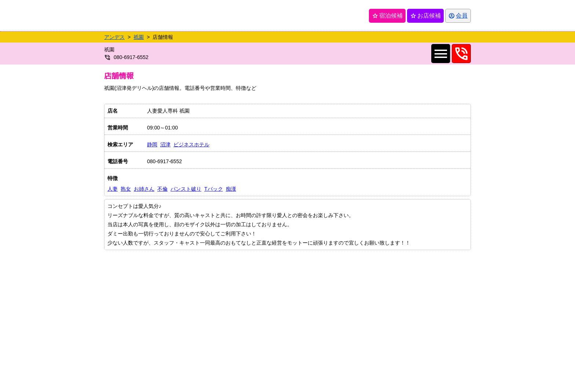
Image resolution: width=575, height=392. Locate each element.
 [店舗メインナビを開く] (441, 54)
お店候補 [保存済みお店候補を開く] (425, 16)
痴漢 (231, 189)
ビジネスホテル (191, 144)
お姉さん (144, 189)
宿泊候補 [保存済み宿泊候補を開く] (387, 16)
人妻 (113, 189)
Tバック (214, 189)
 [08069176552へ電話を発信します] (462, 54)
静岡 (152, 144)
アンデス (114, 37)
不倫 (162, 189)
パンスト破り (186, 189)
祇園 (139, 37)
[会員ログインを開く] (458, 16)
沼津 (165, 144)
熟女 (126, 189)
